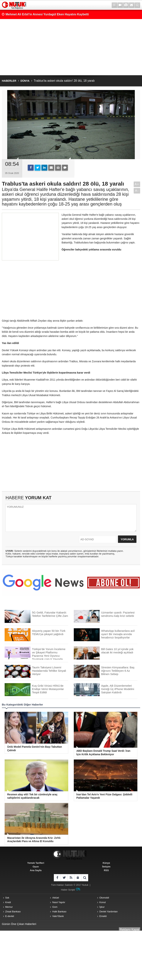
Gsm (55, 907)
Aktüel (56, 898)
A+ (137, 184)
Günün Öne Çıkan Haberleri (19, 924)
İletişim (106, 867)
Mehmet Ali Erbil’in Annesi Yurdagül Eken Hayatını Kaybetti (47, 14)
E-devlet (10, 916)
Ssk (7, 898)
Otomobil (104, 898)
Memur (9, 907)
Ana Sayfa (36, 870)
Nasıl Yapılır (59, 902)
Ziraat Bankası (13, 912)
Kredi (8, 902)
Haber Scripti (68, 890)
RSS (106, 870)
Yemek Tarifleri (36, 863)
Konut (103, 902)
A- (137, 191)
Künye (106, 863)
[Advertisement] (71, 47)
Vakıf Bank (58, 916)
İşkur (102, 907)
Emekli (103, 916)
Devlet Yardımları (109, 912)
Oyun (36, 867)
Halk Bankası (59, 912)
